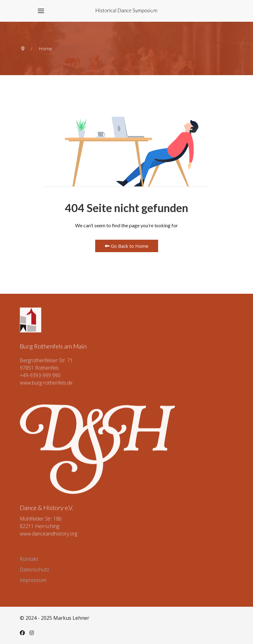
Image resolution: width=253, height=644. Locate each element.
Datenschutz (35, 569)
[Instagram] (32, 633)
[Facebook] (22, 633)
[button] (41, 11)
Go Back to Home (127, 246)
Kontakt (29, 559)
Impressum (33, 580)
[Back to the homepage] (127, 11)
